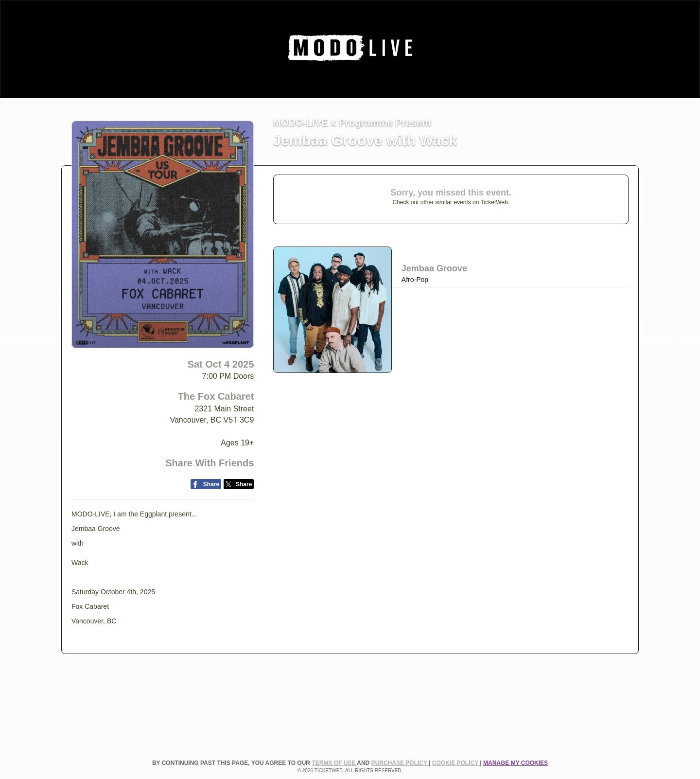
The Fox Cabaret (216, 396)
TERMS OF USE (334, 763)
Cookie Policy (456, 763)
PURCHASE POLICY (400, 763)
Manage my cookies (516, 763)
